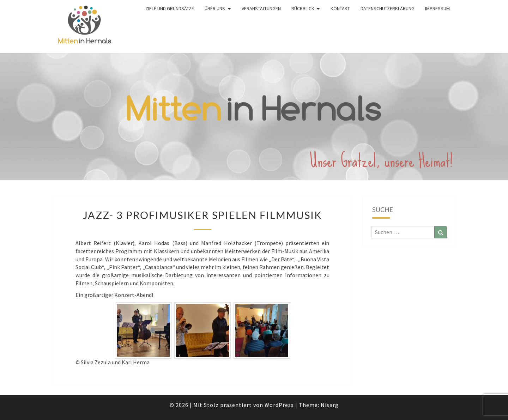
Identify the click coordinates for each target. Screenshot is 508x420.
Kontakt (340, 8)
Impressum (437, 8)
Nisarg (330, 405)
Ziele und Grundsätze (170, 8)
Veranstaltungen (261, 8)
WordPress (279, 405)
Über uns (215, 8)
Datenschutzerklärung (388, 8)
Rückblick (303, 8)
